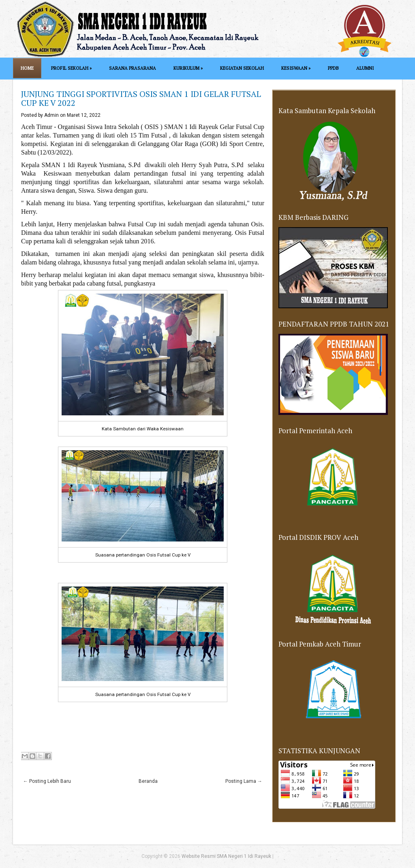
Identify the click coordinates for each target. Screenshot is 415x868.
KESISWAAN (296, 68)
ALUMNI (365, 68)
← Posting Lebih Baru (47, 781)
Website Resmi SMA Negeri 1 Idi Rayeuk (226, 856)
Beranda (148, 781)
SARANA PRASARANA (133, 68)
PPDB (333, 68)
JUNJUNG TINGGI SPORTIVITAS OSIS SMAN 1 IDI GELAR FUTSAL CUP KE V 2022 (141, 98)
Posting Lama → (244, 781)
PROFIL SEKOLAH (71, 68)
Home (27, 68)
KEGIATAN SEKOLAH (242, 68)
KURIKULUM (188, 68)
